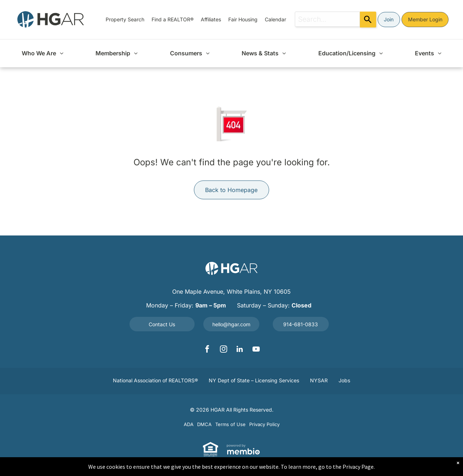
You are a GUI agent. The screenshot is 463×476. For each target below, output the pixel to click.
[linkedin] (240, 350)
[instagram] (224, 350)
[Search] (368, 20)
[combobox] (327, 19)
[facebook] (207, 350)
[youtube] (256, 350)
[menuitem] (125, 19)
